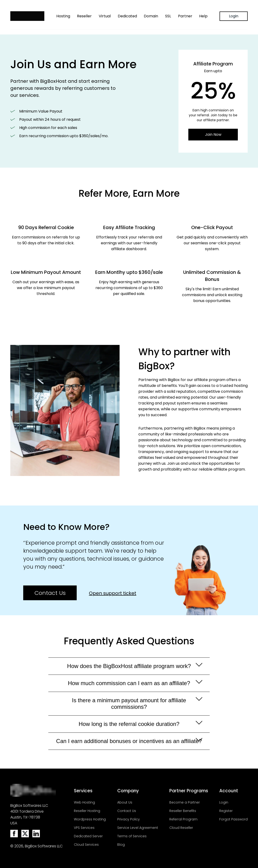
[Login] (234, 16)
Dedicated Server (88, 836)
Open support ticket (113, 593)
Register (226, 811)
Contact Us (50, 593)
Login (234, 16)
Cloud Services (86, 845)
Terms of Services (132, 836)
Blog (121, 845)
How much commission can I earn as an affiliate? (134, 683)
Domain (151, 16)
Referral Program (183, 819)
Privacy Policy (129, 819)
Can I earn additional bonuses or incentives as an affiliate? (129, 741)
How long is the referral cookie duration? (139, 724)
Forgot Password (233, 819)
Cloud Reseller (181, 828)
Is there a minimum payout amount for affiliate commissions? (136, 704)
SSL (168, 16)
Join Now (213, 134)
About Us (125, 802)
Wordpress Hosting (90, 819)
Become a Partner (185, 802)
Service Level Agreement (138, 828)
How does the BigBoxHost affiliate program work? (133, 666)
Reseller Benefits (183, 811)
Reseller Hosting (87, 811)
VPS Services (84, 828)
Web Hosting (84, 802)
